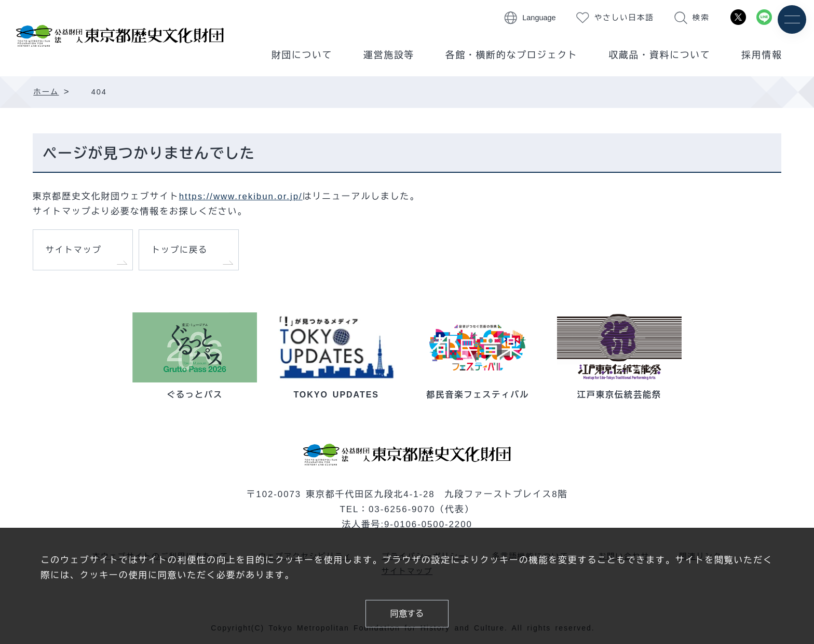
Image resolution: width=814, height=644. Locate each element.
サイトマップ (74, 250)
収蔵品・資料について (660, 55)
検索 (701, 18)
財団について (302, 55)
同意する (407, 613)
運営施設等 (389, 55)
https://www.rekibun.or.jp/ (241, 196)
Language (539, 18)
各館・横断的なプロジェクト (512, 55)
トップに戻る (180, 250)
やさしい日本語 (624, 18)
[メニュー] (792, 19)
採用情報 (762, 55)
